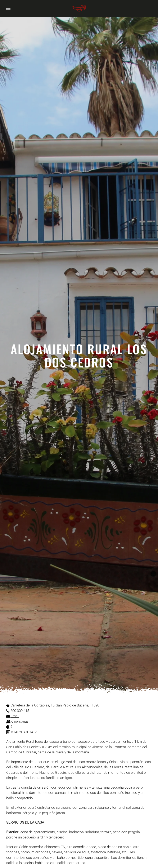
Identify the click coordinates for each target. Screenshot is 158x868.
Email (15, 716)
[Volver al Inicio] (79, 8)
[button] (8, 8)
